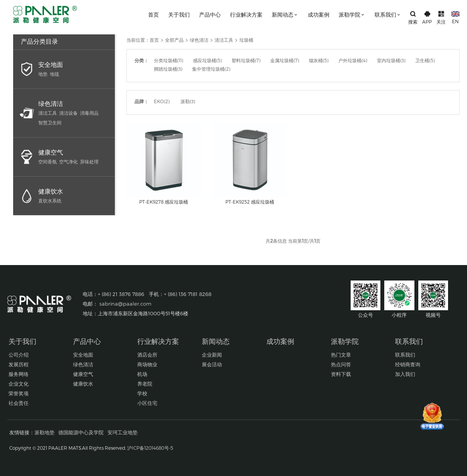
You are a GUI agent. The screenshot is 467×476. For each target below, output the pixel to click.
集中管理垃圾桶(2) (211, 69)
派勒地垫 (44, 432)
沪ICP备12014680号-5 (150, 448)
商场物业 (147, 364)
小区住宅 (147, 403)
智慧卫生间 (50, 122)
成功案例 (319, 14)
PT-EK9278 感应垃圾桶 (164, 202)
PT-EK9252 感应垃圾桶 (250, 202)
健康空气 (51, 152)
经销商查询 (408, 364)
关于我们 (179, 14)
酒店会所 (147, 355)
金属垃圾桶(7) (285, 60)
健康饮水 (51, 191)
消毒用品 (89, 113)
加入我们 (405, 374)
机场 (142, 374)
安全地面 (51, 64)
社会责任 (19, 403)
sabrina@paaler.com (125, 304)
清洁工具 (48, 113)
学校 (142, 393)
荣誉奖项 (19, 393)
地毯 (55, 74)
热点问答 (341, 364)
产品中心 (210, 14)
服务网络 (19, 374)
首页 (153, 14)
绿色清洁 (51, 103)
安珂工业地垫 (123, 432)
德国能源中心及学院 (81, 432)
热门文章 (341, 355)
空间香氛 (48, 161)
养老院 (145, 384)
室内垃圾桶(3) (391, 60)
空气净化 (68, 161)
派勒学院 (352, 14)
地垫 (43, 74)
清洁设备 (68, 113)
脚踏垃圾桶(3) (168, 69)
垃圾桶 (246, 40)
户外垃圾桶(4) (353, 60)
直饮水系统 (50, 201)
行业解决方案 (246, 14)
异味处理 (89, 161)
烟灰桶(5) (319, 60)
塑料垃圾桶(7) (246, 60)
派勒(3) (188, 101)
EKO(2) (162, 101)
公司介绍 (19, 355)
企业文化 (19, 384)
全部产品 (174, 40)
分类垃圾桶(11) (169, 60)
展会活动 (212, 364)
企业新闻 (212, 355)
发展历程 (19, 364)
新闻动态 (285, 14)
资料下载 (341, 374)
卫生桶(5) (425, 60)
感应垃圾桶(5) (207, 60)
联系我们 (388, 14)
